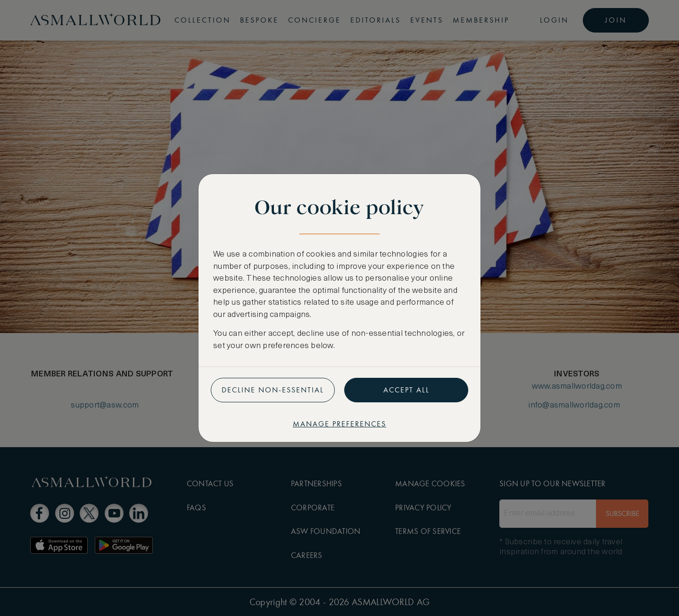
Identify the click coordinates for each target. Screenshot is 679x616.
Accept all (406, 390)
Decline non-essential (273, 390)
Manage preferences (339, 424)
